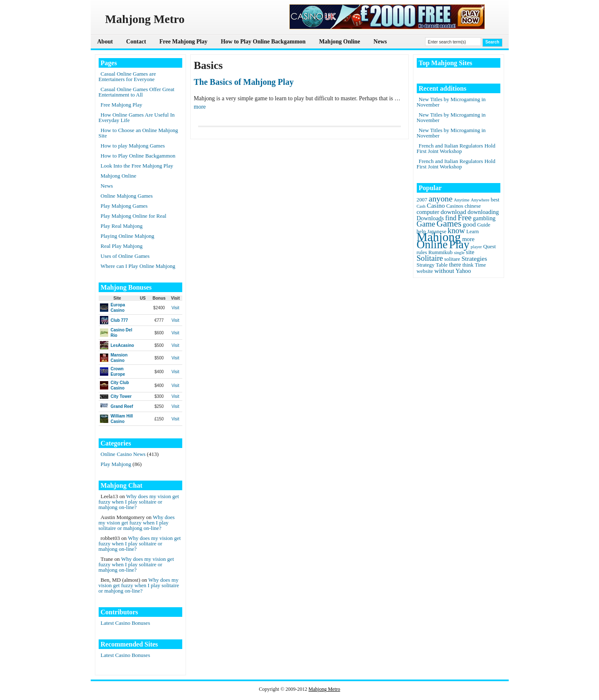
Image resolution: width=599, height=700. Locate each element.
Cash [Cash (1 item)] (421, 206)
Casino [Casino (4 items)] (436, 205)
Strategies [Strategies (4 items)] (474, 258)
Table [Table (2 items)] (442, 265)
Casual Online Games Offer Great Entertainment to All (137, 92)
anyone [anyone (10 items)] (440, 199)
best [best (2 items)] (495, 200)
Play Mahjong (116, 464)
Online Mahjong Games (127, 196)
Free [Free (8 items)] (465, 218)
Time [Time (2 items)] (480, 265)
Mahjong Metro (324, 689)
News (380, 42)
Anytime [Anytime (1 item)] (462, 200)
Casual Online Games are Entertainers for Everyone (127, 76)
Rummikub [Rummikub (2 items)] (441, 252)
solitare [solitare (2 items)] (452, 259)
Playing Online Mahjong (128, 236)
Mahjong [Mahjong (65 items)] (439, 237)
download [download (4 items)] (453, 212)
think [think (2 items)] (468, 265)
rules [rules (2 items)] (422, 252)
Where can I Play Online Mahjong (138, 266)
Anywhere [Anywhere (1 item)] (480, 200)
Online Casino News (123, 454)
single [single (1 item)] (459, 253)
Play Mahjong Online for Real (134, 216)
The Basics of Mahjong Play (244, 82)
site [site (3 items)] (470, 252)
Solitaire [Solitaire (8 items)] (430, 258)
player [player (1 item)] (476, 247)
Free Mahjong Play (183, 42)
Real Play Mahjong (122, 246)
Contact (136, 42)
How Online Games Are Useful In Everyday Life (137, 117)
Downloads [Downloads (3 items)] (430, 218)
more (200, 107)
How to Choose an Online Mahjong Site (138, 133)
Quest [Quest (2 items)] (489, 247)
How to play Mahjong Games (133, 146)
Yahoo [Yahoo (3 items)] (463, 271)
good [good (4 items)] (469, 224)
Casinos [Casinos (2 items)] (455, 206)
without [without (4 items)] (444, 271)
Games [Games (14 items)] (449, 224)
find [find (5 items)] (451, 218)
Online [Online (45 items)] (432, 244)
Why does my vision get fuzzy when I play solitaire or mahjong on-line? (139, 502)
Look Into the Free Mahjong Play (137, 166)
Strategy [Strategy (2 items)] (426, 265)
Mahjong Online (339, 42)
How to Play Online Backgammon (263, 42)
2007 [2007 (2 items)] (422, 200)
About (105, 42)
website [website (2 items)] (425, 271)
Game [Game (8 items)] (426, 224)
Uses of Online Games (125, 256)
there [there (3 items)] (455, 265)
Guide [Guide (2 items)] (483, 225)
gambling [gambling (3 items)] (484, 218)
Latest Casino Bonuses (125, 623)
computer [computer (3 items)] (428, 212)
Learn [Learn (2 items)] (472, 232)
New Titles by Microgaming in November (451, 102)
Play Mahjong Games (124, 206)
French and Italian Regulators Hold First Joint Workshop (456, 148)
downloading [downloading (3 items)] (483, 212)
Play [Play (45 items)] (459, 244)
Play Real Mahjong (122, 226)
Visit (175, 308)
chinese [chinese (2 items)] (473, 206)
